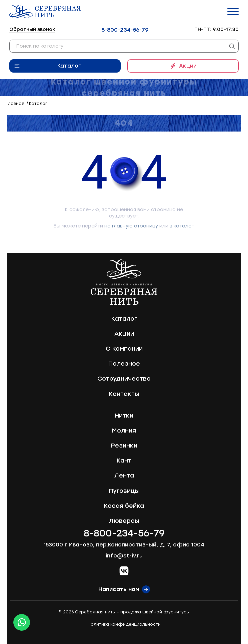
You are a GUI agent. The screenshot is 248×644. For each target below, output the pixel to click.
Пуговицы (124, 491)
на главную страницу (131, 226)
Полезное (124, 364)
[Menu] (233, 12)
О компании (124, 349)
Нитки (124, 416)
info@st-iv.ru (124, 556)
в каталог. (182, 226)
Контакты (124, 394)
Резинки (124, 446)
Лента (124, 476)
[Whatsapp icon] (22, 622)
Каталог (69, 66)
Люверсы (124, 521)
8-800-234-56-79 (125, 30)
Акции (188, 66)
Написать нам (119, 589)
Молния (124, 431)
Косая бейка (124, 506)
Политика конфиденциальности (124, 624)
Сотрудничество (124, 379)
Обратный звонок (32, 29)
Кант (124, 461)
